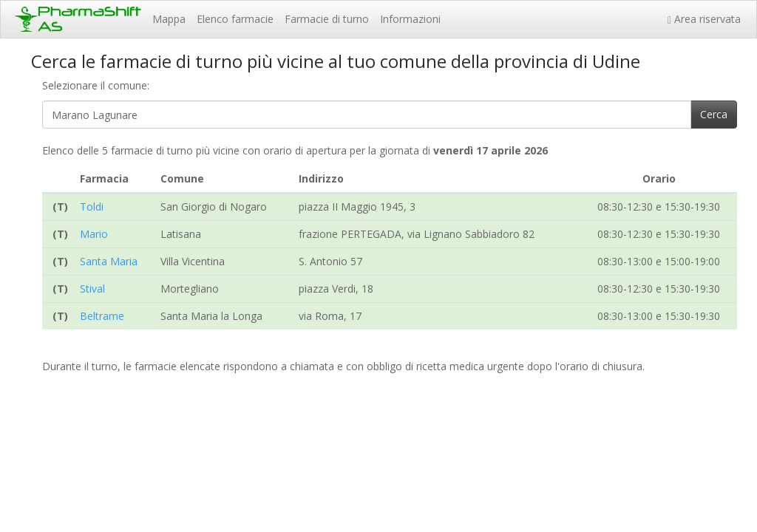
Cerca (714, 114)
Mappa (169, 19)
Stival (92, 289)
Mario (94, 234)
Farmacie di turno (327, 19)
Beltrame (102, 316)
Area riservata (707, 19)
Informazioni (410, 19)
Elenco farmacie (235, 19)
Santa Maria (109, 261)
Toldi (92, 207)
